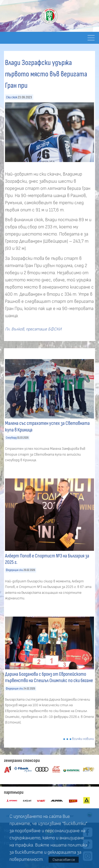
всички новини (83, 739)
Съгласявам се (64, 860)
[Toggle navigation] (91, 38)
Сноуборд (11, 438)
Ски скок (12, 97)
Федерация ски (14, 570)
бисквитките (29, 852)
